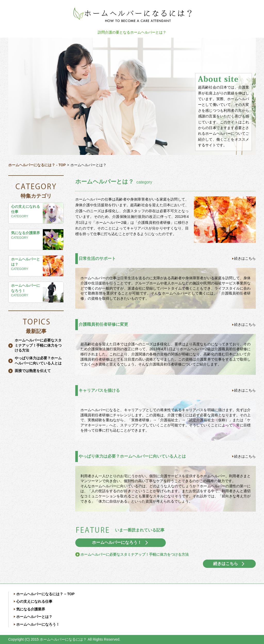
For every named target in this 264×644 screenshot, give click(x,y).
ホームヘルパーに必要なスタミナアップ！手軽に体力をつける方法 (38, 345)
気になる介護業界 (26, 233)
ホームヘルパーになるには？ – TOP (45, 594)
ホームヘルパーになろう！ (26, 288)
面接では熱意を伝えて (33, 371)
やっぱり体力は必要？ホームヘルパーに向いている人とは (132, 456)
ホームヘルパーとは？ (26, 262)
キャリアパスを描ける (99, 390)
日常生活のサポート (97, 259)
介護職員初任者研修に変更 (103, 324)
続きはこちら (245, 258)
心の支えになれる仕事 (26, 209)
